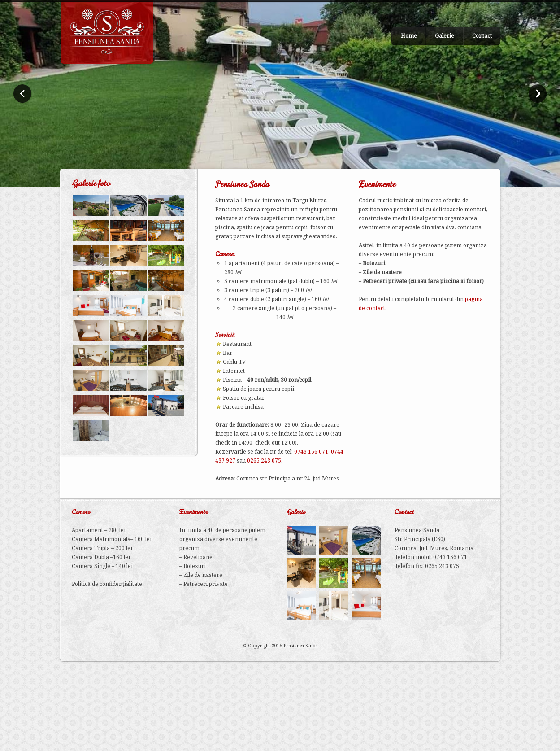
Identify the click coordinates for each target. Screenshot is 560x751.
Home (409, 36)
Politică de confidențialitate (107, 584)
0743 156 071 (311, 452)
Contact (482, 36)
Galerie (445, 36)
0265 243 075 (264, 461)
